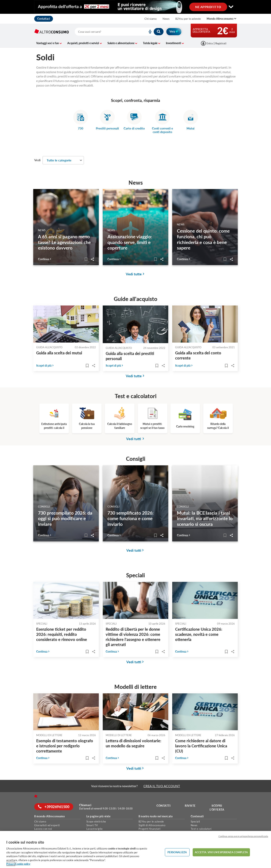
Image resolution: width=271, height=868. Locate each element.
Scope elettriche (96, 821)
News (166, 19)
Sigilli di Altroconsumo (152, 825)
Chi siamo (151, 19)
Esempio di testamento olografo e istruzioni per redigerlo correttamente (65, 746)
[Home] (36, 796)
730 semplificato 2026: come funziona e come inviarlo (130, 518)
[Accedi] (207, 43)
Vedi (37, 160)
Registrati (221, 43)
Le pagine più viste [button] (99, 816)
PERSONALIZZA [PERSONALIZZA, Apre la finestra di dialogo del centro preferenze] (177, 852)
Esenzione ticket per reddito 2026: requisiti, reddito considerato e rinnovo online (62, 634)
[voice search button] (149, 32)
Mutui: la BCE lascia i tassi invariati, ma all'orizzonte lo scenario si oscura (205, 518)
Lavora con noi (43, 829)
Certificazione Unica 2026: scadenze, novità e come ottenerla (199, 634)
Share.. (92, 259)
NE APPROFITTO (208, 7)
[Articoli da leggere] (86, 259)
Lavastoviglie (95, 829)
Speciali (195, 821)
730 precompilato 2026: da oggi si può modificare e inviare (65, 518)
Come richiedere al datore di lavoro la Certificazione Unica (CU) (201, 746)
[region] (135, 849)
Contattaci (44, 19)
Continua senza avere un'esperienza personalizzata (243, 836)
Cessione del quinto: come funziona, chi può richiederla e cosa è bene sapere (203, 239)
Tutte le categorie (59, 160)
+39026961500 (54, 807)
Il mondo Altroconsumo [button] (50, 816)
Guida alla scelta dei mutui (59, 353)
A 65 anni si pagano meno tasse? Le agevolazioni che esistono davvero (64, 242)
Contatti (164, 806)
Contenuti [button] (197, 816)
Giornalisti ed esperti (47, 825)
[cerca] (107, 32)
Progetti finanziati (150, 829)
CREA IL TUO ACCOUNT (162, 786)
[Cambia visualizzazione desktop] (136, 7)
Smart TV (92, 825)
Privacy (11, 864)
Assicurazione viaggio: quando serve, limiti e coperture (130, 242)
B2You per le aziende (188, 19)
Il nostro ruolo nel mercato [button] (156, 816)
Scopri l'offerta (217, 808)
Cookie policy (23, 864)
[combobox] (119, 32)
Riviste (190, 806)
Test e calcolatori (201, 829)
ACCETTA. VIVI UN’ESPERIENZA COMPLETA (221, 852)
